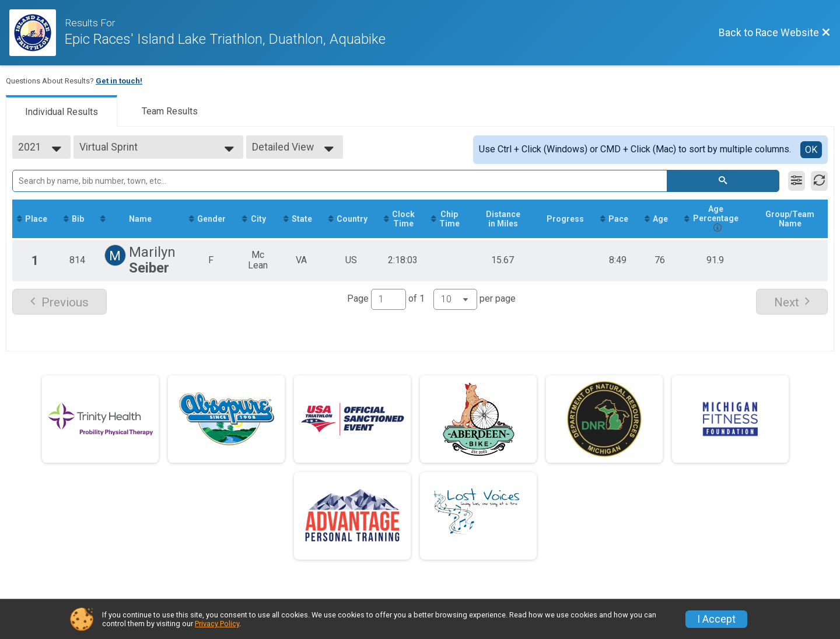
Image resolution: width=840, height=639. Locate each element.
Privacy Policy (217, 624)
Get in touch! (119, 81)
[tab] (62, 111)
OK (811, 150)
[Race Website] (37, 33)
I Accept (716, 619)
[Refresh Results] (819, 181)
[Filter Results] (797, 181)
